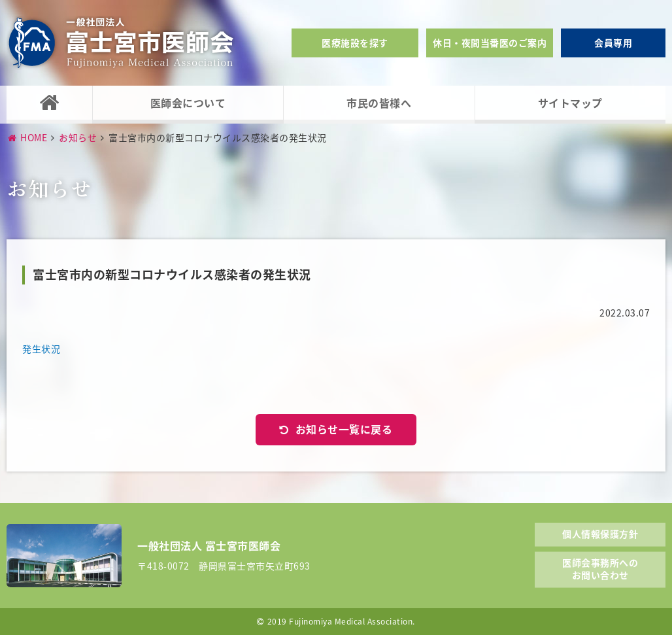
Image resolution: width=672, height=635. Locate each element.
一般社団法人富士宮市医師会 (121, 43)
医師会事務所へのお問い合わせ (600, 568)
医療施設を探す (355, 43)
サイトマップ (570, 103)
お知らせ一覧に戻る (344, 429)
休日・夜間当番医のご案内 (490, 43)
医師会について (188, 103)
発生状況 (41, 349)
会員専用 (613, 43)
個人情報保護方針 (600, 534)
